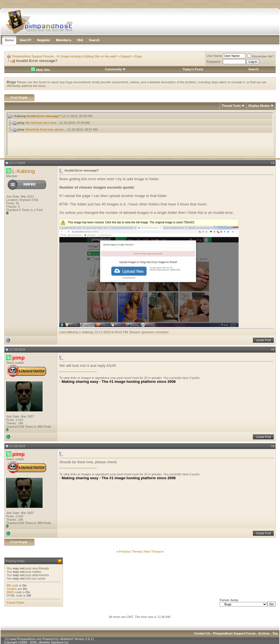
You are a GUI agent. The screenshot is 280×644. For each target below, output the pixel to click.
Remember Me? (261, 56)
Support (126, 56)
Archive (264, 633)
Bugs (138, 56)
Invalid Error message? (44, 116)
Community (115, 69)
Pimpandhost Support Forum (234, 633)
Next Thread (153, 552)
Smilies (12, 589)
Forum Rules (16, 603)
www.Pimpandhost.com (25, 639)
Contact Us (202, 633)
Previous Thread (130, 552)
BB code (13, 585)
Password (213, 62)
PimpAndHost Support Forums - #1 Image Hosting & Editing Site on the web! (64, 56)
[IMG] (11, 592)
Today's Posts (193, 69)
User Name (214, 56)
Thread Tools (231, 106)
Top (275, 633)
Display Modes (259, 106)
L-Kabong (24, 171)
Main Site (40, 70)
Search (254, 69)
